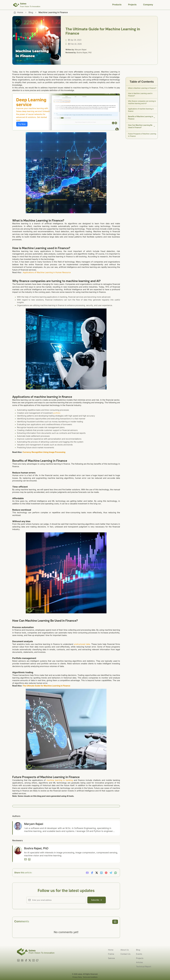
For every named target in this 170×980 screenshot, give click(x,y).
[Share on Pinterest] (106, 873)
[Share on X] (97, 873)
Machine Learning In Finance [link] (53, 12)
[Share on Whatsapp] (116, 873)
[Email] (25, 859)
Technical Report (144, 967)
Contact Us (125, 954)
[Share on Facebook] (92, 873)
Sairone (111, 958)
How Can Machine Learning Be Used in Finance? (142, 126)
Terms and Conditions (90, 977)
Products (117, 5)
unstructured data (82, 644)
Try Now (22, 124)
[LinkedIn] (29, 859)
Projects (132, 5)
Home (111, 950)
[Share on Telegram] (111, 873)
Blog (31, 12)
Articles (139, 962)
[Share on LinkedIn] (101, 873)
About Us (125, 950)
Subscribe (97, 900)
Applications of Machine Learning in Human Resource (47, 272)
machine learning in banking (60, 780)
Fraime (111, 954)
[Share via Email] (87, 873)
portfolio (57, 413)
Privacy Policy (77, 977)
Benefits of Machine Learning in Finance (142, 118)
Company (148, 5)
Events (139, 954)
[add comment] (115, 922)
